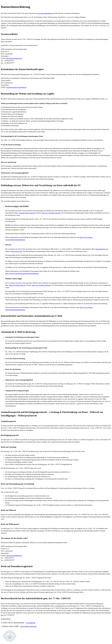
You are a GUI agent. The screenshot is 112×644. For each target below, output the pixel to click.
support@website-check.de (27, 213)
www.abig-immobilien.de (45, 13)
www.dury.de (31, 623)
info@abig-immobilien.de (14, 58)
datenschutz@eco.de (102, 249)
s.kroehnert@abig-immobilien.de (16, 87)
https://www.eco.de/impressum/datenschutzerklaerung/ (22, 274)
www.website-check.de (28, 626)
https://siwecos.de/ (17, 251)
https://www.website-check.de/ (51, 213)
